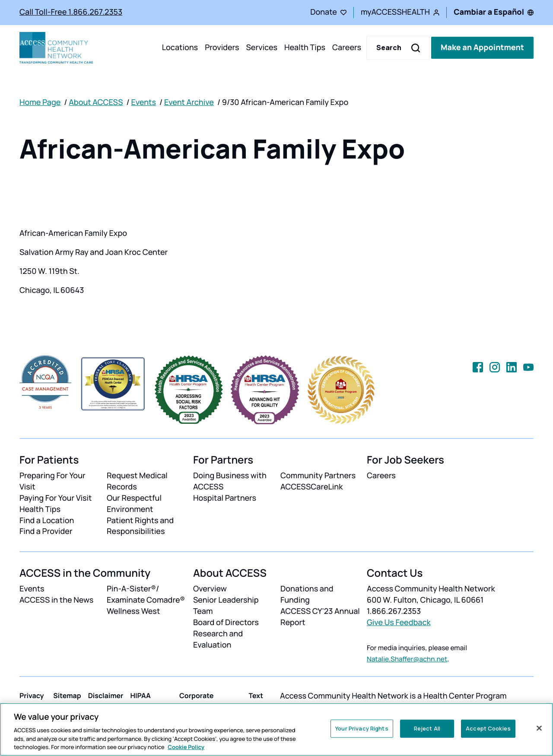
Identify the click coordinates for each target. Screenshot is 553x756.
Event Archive (189, 102)
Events (143, 102)
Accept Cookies (488, 728)
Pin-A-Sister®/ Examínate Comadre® (146, 594)
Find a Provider (46, 531)
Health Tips (305, 48)
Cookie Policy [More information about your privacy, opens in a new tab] (186, 747)
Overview (210, 589)
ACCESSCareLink (311, 487)
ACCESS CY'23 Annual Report (320, 617)
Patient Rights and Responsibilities (140, 526)
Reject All (427, 728)
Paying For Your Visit (56, 498)
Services (262, 48)
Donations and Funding (307, 594)
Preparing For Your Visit (52, 481)
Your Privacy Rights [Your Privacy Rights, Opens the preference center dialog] (362, 728)
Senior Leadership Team (226, 606)
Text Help (257, 700)
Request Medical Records (137, 481)
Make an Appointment (482, 48)
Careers (347, 48)
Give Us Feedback (399, 623)
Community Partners (318, 476)
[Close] (539, 728)
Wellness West (133, 611)
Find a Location (47, 521)
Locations (180, 48)
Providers (222, 48)
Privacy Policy (32, 700)
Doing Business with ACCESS (230, 481)
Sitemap (67, 696)
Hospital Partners (225, 498)
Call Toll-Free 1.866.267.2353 (71, 12)
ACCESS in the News (56, 600)
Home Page (40, 102)
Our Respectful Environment (134, 504)
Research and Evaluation (218, 639)
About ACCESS (96, 102)
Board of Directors (226, 623)
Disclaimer (106, 696)
